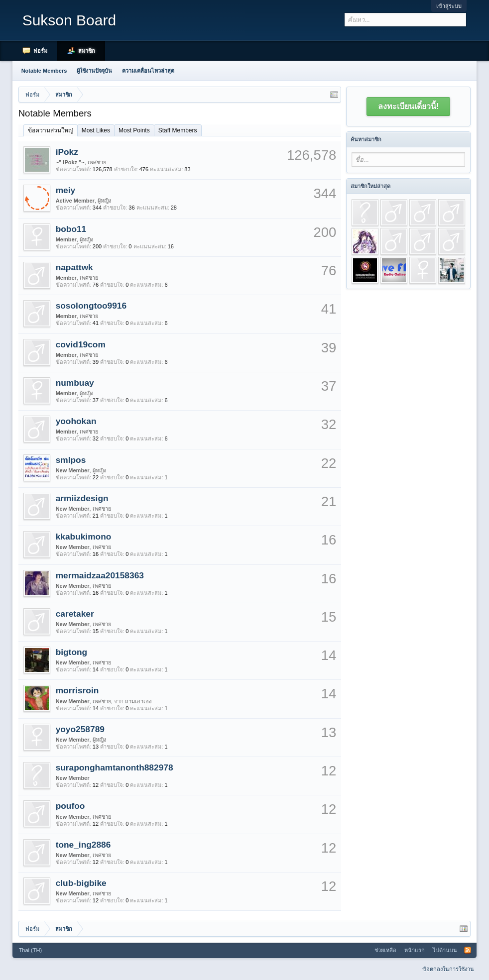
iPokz (67, 152)
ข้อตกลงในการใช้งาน (448, 969)
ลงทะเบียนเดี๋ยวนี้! (408, 106)
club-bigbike (81, 883)
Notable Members (44, 71)
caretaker (75, 614)
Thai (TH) (30, 950)
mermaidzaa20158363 (100, 575)
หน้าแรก (415, 950)
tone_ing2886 (83, 845)
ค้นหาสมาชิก (366, 139)
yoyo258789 (80, 729)
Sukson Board (69, 20)
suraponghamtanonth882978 (115, 767)
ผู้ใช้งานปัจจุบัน (94, 71)
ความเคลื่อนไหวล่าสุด (148, 71)
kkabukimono (84, 537)
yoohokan (76, 421)
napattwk (74, 267)
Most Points (134, 130)
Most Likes (96, 130)
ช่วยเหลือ (385, 950)
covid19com (81, 344)
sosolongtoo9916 (91, 306)
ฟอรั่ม (40, 51)
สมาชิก (87, 51)
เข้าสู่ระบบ (449, 6)
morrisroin (77, 690)
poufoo (70, 806)
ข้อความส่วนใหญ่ (51, 130)
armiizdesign (82, 498)
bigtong (72, 652)
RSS (468, 950)
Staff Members (178, 130)
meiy (66, 190)
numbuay (75, 383)
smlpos (71, 460)
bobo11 (71, 229)
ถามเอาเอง (138, 701)
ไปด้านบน (445, 950)
